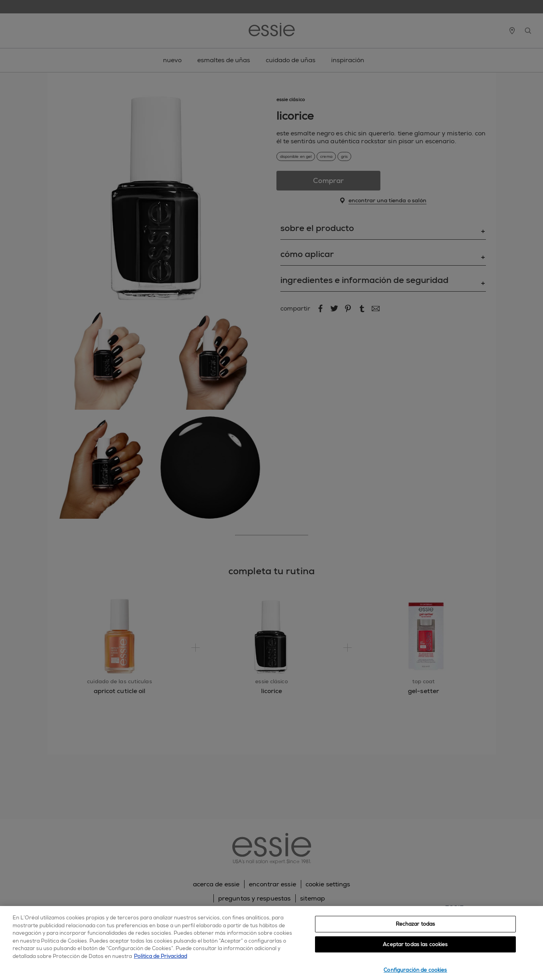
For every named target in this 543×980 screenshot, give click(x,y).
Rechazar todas (416, 924)
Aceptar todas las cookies (415, 944)
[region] (271, 943)
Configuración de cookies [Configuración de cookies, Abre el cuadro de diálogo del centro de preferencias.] (415, 970)
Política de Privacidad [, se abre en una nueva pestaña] (160, 956)
